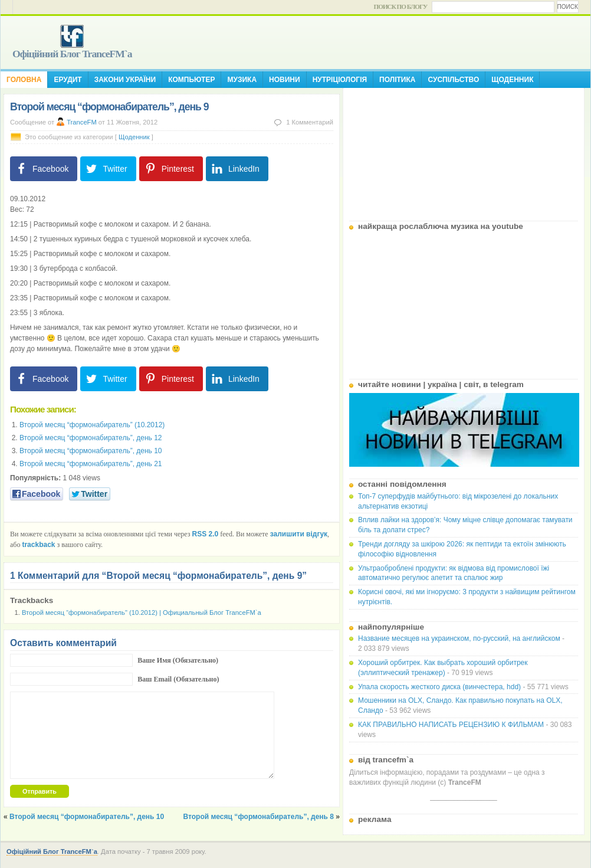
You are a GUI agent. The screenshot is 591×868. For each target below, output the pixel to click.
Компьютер (191, 80)
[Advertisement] (464, 150)
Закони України (125, 80)
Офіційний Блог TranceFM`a (72, 54)
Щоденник (512, 80)
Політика (397, 80)
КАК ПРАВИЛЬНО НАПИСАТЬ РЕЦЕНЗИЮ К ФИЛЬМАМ (451, 725)
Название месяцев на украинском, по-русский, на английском (459, 638)
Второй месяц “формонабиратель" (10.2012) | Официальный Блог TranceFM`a (142, 612)
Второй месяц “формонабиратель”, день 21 (91, 464)
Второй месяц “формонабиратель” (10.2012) (92, 425)
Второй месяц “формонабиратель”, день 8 (259, 817)
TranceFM (82, 122)
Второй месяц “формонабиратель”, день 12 (91, 438)
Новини (285, 80)
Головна (24, 80)
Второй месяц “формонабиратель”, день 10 (91, 451)
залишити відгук (299, 534)
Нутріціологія (340, 80)
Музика (242, 80)
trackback (38, 545)
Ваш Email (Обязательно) (178, 679)
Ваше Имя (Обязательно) (178, 660)
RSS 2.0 (206, 534)
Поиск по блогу (401, 6)
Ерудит (68, 80)
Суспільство (453, 80)
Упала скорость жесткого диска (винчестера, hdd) (439, 687)
